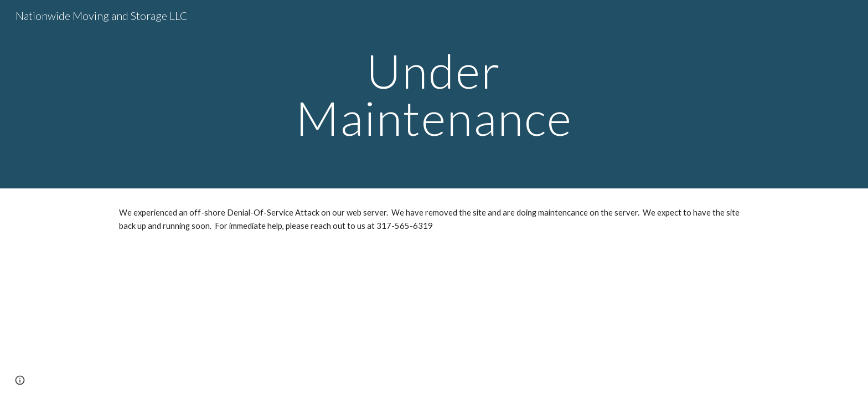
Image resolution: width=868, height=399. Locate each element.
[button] (20, 380)
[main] (434, 94)
